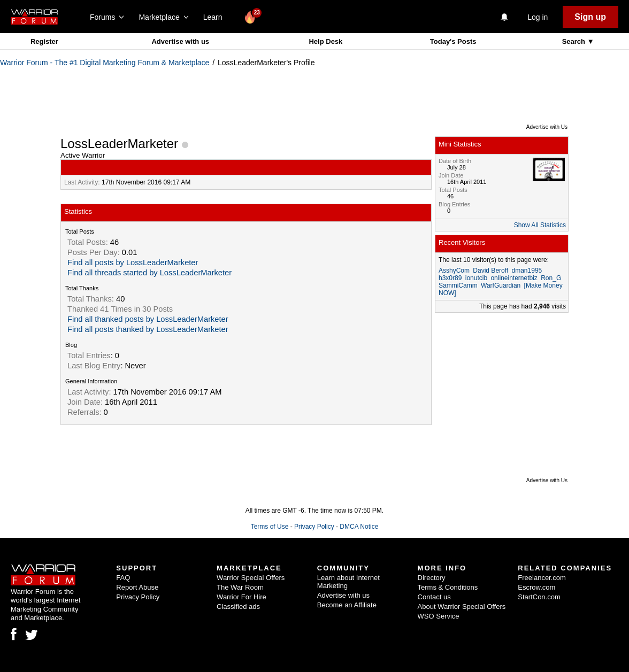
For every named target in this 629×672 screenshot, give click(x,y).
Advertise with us (180, 41)
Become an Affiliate (347, 605)
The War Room (240, 587)
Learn (216, 17)
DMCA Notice (359, 527)
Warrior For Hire (241, 597)
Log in (538, 17)
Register (44, 41)
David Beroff (490, 271)
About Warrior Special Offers (462, 607)
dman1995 (527, 271)
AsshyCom (454, 271)
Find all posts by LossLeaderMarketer (133, 262)
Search (575, 41)
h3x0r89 (450, 278)
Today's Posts (453, 41)
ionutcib (476, 278)
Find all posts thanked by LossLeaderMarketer (148, 329)
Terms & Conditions (448, 587)
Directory (432, 578)
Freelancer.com (542, 578)
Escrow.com (536, 587)
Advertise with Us (547, 127)
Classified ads (238, 607)
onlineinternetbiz (514, 278)
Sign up (590, 17)
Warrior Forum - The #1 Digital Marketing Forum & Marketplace (105, 63)
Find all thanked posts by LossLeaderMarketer (148, 319)
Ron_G (551, 278)
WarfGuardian (501, 285)
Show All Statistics (540, 225)
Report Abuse (137, 587)
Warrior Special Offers (251, 578)
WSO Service (439, 616)
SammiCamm (458, 285)
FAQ (123, 578)
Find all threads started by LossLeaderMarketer (149, 273)
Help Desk (325, 41)
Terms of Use (270, 527)
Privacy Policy (314, 527)
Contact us (434, 597)
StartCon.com (539, 597)
